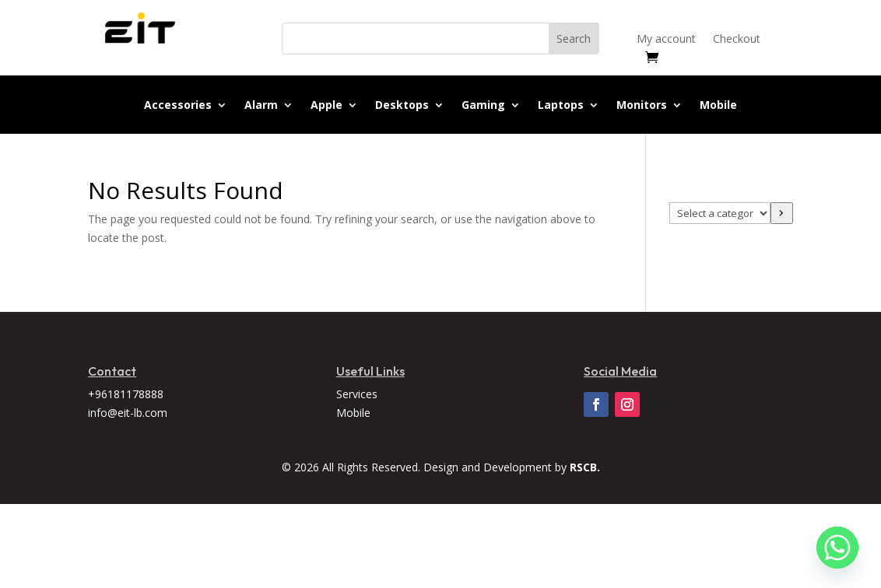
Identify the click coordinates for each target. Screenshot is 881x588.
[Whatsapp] (837, 548)
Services (357, 394)
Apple (326, 106)
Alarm (261, 106)
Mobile (718, 106)
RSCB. (585, 467)
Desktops (402, 106)
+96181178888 (126, 394)
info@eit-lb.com (128, 413)
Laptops (561, 106)
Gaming (483, 106)
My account (666, 40)
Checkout (737, 40)
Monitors (642, 106)
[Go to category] (782, 213)
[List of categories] (720, 213)
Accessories (178, 106)
